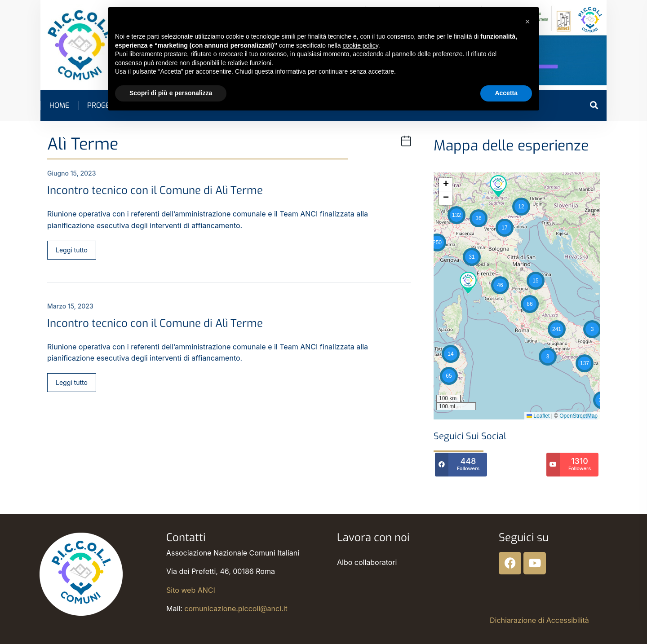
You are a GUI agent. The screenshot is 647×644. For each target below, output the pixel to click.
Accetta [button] (506, 93)
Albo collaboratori (367, 562)
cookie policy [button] (361, 45)
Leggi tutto (72, 250)
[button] (451, 354)
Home (59, 105)
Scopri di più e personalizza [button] (171, 93)
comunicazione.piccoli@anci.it (236, 609)
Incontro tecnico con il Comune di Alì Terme (155, 190)
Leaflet (538, 416)
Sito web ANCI (191, 590)
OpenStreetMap (578, 416)
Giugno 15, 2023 (72, 173)
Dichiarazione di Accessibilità (539, 620)
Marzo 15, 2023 (70, 306)
